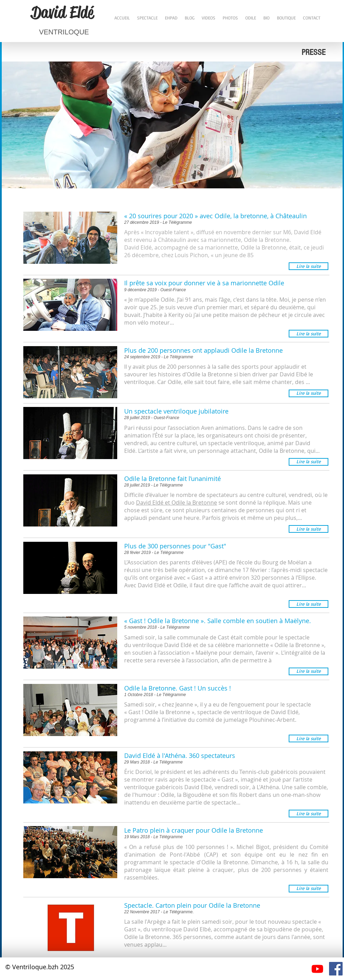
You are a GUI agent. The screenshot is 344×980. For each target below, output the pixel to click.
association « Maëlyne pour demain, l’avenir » (219, 653)
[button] (309, 266)
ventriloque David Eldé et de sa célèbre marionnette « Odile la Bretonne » (228, 645)
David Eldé (62, 12)
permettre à (257, 660)
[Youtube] (317, 969)
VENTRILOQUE (64, 32)
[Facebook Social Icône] (336, 969)
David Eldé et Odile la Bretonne (177, 503)
